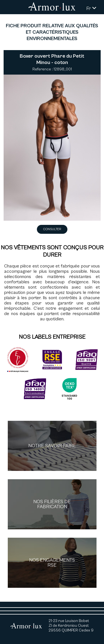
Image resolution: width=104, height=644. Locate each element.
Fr (91, 8)
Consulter (52, 229)
